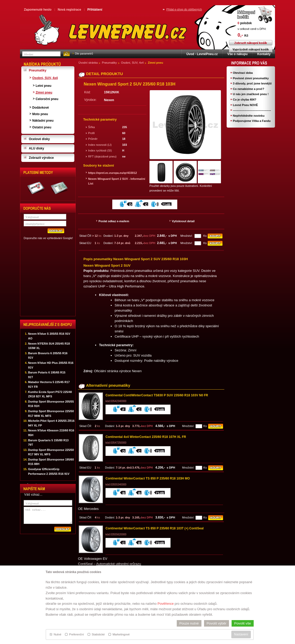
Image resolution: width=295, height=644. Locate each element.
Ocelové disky (39, 139)
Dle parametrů (84, 54)
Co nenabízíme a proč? (248, 89)
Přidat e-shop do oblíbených (184, 9)
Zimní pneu (156, 63)
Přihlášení (95, 10)
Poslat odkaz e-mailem (114, 221)
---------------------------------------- (252, 110)
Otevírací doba (243, 73)
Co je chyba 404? (245, 100)
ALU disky (37, 148)
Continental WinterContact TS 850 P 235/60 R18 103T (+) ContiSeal (155, 528)
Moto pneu (40, 114)
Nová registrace (69, 10)
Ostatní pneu (42, 127)
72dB (160, 410)
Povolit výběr (217, 623)
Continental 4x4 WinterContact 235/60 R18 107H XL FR (146, 437)
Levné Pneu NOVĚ (245, 105)
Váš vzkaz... (48, 515)
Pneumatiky (109, 63)
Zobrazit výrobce (41, 158)
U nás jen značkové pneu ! (251, 94)
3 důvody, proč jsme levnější (252, 83)
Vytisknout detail (183, 221)
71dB (166, 205)
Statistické (96, 634)
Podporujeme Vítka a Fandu (252, 121)
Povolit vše (242, 623)
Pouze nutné (189, 623)
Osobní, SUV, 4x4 (132, 63)
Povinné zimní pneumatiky (251, 78)
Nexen (109, 100)
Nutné (55, 634)
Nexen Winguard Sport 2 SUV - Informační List (117, 181)
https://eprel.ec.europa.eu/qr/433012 (113, 173)
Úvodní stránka (88, 63)
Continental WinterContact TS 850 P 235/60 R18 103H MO (148, 478)
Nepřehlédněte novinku (249, 116)
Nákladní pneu (43, 121)
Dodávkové (41, 108)
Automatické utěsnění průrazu (119, 564)
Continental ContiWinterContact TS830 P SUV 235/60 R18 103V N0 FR (157, 395)
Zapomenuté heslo (38, 10)
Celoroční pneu (47, 99)
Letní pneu (44, 86)
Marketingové (119, 634)
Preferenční (74, 634)
